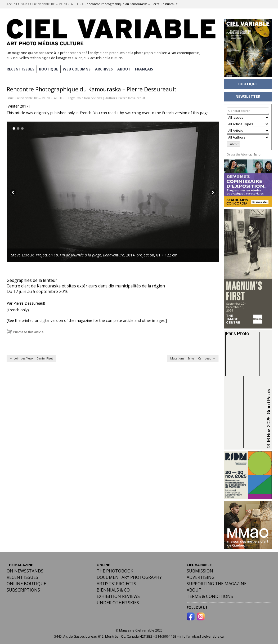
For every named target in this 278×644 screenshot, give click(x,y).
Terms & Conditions (210, 596)
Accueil (12, 4)
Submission (200, 571)
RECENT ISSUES (21, 69)
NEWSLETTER (248, 96)
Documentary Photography (129, 577)
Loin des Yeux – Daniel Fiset (31, 358)
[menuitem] (144, 69)
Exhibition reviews (89, 98)
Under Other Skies (118, 603)
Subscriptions (23, 590)
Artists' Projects (116, 584)
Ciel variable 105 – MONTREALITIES (57, 4)
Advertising (201, 577)
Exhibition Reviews (118, 596)
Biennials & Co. (114, 590)
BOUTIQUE (49, 69)
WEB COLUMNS (77, 69)
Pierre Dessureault (132, 98)
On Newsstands (25, 571)
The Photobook (115, 571)
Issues (25, 4)
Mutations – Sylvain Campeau (193, 358)
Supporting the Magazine (217, 584)
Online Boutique (26, 584)
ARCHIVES (104, 69)
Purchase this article (28, 332)
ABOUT (124, 69)
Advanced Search (251, 154)
